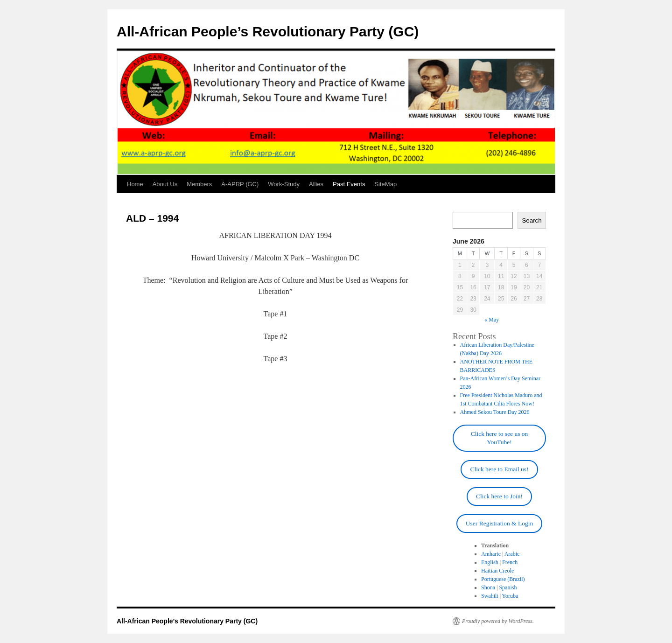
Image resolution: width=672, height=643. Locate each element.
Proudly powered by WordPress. (498, 621)
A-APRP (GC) (240, 184)
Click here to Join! (499, 496)
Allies (316, 184)
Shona (488, 587)
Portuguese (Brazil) (503, 579)
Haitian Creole (497, 571)
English (490, 562)
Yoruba (510, 596)
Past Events (349, 184)
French (510, 562)
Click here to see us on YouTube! (500, 438)
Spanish (508, 587)
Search (532, 220)
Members (199, 184)
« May (492, 320)
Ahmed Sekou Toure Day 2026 (495, 412)
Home (135, 184)
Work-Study (284, 184)
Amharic (491, 554)
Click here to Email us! (499, 469)
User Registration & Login (499, 523)
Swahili (490, 596)
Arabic (512, 554)
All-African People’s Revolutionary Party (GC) (268, 31)
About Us (165, 184)
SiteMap (385, 184)
